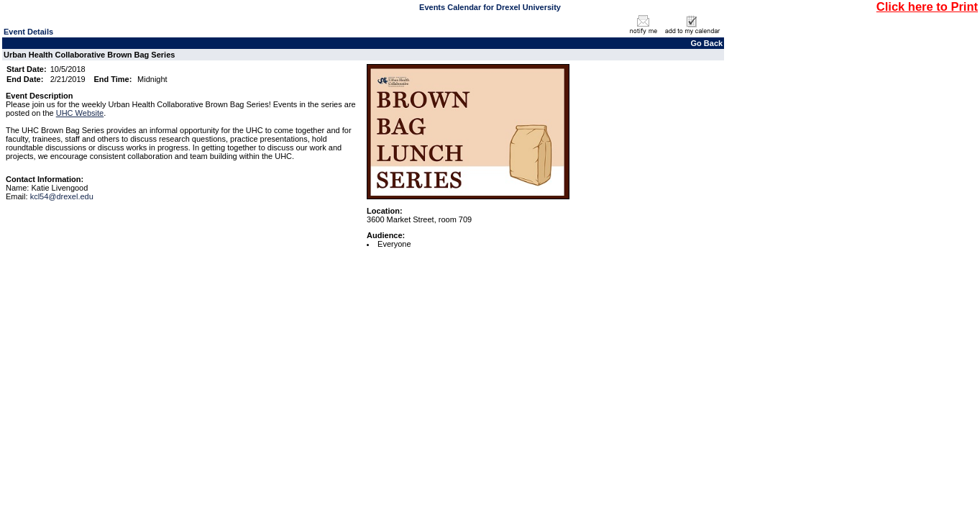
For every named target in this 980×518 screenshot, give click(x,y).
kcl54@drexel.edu (62, 196)
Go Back (707, 43)
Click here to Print (927, 6)
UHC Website (80, 113)
